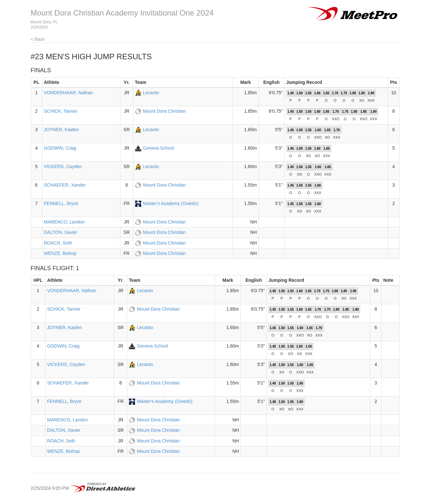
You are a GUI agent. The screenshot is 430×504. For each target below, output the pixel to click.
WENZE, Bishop (60, 253)
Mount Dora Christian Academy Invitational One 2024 (122, 13)
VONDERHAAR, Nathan (69, 93)
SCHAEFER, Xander (65, 185)
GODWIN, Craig (60, 148)
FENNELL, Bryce (61, 203)
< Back (38, 39)
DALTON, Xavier (61, 232)
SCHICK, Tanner (61, 111)
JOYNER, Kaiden (61, 130)
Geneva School (159, 148)
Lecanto (151, 93)
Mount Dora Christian (164, 111)
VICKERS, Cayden (63, 166)
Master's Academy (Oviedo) (171, 203)
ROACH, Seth (58, 243)
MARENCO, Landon (64, 222)
